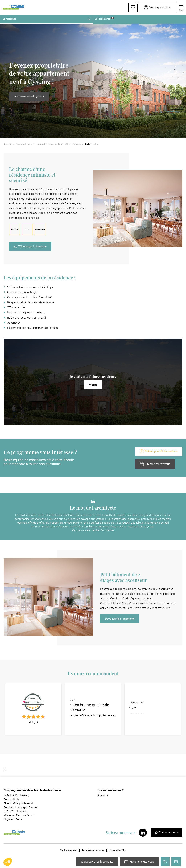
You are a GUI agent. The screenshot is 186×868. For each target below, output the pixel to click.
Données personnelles (93, 850)
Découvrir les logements (120, 619)
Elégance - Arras (13, 819)
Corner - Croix (11, 799)
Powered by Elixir (118, 850)
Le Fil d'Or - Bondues (15, 811)
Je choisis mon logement (29, 96)
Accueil (7, 144)
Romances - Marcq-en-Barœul (20, 807)
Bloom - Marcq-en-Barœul (18, 803)
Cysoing (77, 144)
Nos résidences (24, 144)
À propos (103, 795)
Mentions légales (68, 850)
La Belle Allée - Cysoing (16, 795)
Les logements (104, 18)
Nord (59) (63, 144)
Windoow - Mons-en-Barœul (19, 815)
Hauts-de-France (45, 144)
